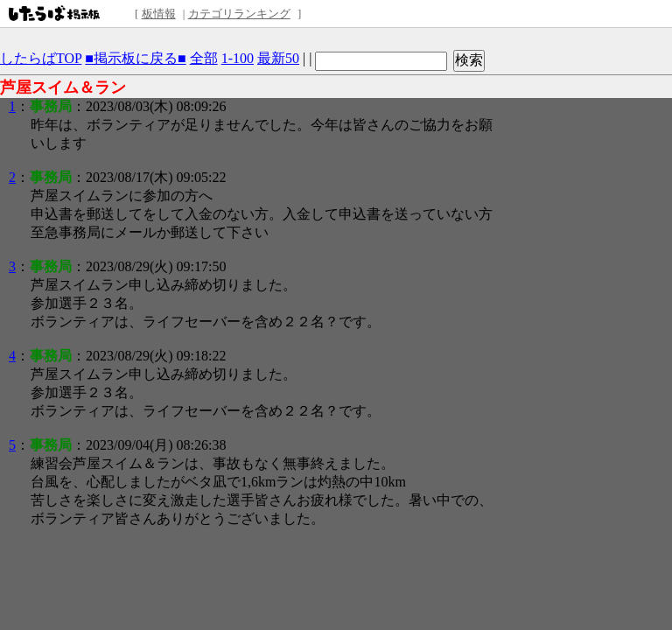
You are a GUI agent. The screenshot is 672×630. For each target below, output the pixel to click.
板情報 (159, 14)
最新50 (278, 58)
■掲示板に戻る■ (135, 58)
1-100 (238, 58)
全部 (204, 58)
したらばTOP (41, 58)
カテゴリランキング (239, 14)
